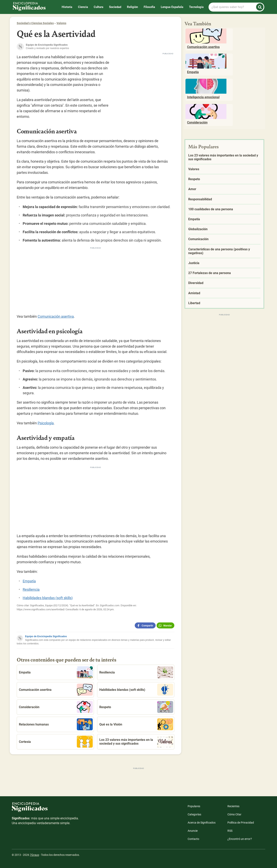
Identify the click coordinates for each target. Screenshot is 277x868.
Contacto (193, 839)
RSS (230, 831)
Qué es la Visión (136, 724)
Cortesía (56, 742)
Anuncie (193, 831)
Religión (132, 7)
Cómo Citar (234, 814)
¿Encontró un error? (240, 839)
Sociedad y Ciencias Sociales (35, 23)
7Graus (34, 855)
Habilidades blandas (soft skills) (48, 598)
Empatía (29, 581)
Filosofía (149, 7)
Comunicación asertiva (56, 316)
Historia (67, 7)
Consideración (56, 707)
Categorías (194, 814)
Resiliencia (31, 589)
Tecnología (196, 7)
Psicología (46, 423)
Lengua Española (172, 7)
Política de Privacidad (241, 823)
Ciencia (83, 7)
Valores (61, 23)
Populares (194, 806)
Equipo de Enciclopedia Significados (46, 636)
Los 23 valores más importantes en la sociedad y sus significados (136, 742)
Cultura (99, 7)
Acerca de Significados (202, 823)
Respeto (136, 707)
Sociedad (115, 7)
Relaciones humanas (56, 724)
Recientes (233, 806)
